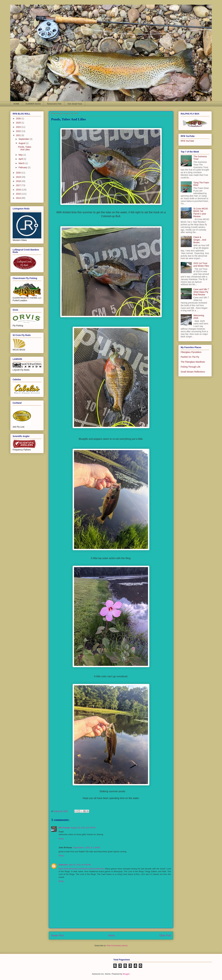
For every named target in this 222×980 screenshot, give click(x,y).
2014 (19, 198)
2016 (19, 190)
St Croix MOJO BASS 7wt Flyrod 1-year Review (201, 212)
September (24, 139)
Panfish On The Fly (190, 357)
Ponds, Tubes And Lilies (25, 148)
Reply (61, 839)
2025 (19, 123)
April (21, 159)
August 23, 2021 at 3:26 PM (83, 828)
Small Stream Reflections (193, 372)
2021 (19, 135)
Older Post (165, 935)
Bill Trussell (64, 828)
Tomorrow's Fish (54, 104)
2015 (19, 194)
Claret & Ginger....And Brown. (200, 240)
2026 (19, 119)
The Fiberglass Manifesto (193, 362)
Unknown (63, 865)
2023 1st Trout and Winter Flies (201, 265)
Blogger (126, 974)
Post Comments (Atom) (117, 946)
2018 (19, 181)
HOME (16, 104)
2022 (19, 131)
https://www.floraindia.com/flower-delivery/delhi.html (82, 869)
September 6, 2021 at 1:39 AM (86, 848)
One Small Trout (75, 104)
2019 (19, 177)
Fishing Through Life (190, 367)
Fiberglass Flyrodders (191, 352)
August (22, 143)
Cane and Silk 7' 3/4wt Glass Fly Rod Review (201, 292)
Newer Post (57, 935)
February (23, 167)
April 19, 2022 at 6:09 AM (80, 865)
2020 (19, 173)
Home (112, 935)
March (22, 163)
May (21, 155)
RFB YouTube (187, 141)
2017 (19, 185)
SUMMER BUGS (33, 104)
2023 (19, 127)
